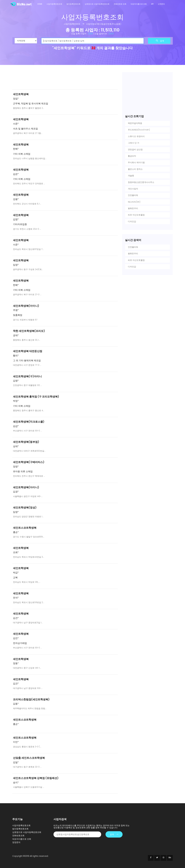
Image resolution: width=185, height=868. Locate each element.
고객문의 (161, 4)
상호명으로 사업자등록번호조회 (97, 4)
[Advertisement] (65, 80)
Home (40, 4)
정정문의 (16, 842)
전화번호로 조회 (120, 4)
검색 (160, 41)
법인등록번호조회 (73, 4)
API (152, 4)
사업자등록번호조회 (54, 4)
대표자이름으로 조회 (139, 4)
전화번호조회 (18, 836)
